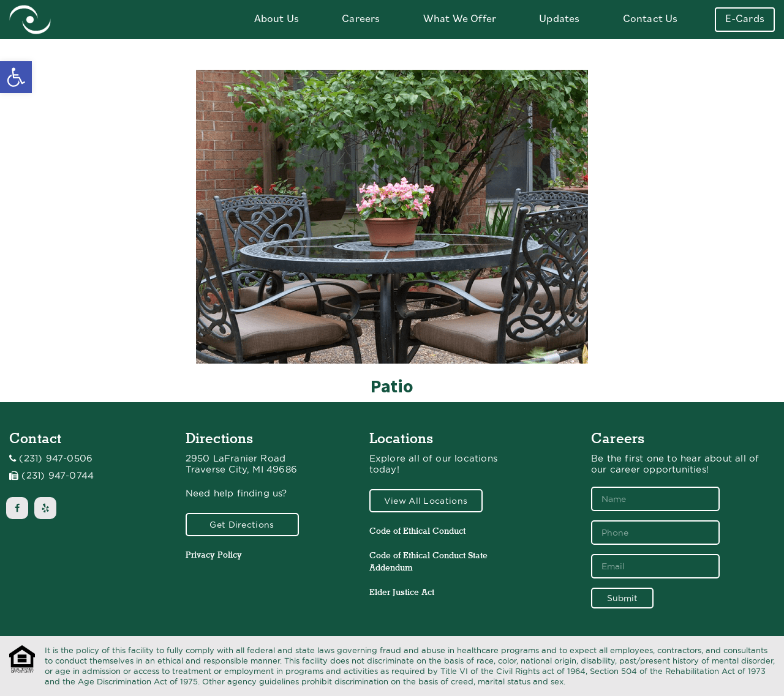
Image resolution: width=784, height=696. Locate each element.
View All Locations (426, 501)
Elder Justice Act (402, 592)
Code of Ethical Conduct (417, 531)
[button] (16, 77)
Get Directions (242, 525)
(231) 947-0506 (56, 458)
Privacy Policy (214, 555)
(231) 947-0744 (58, 476)
